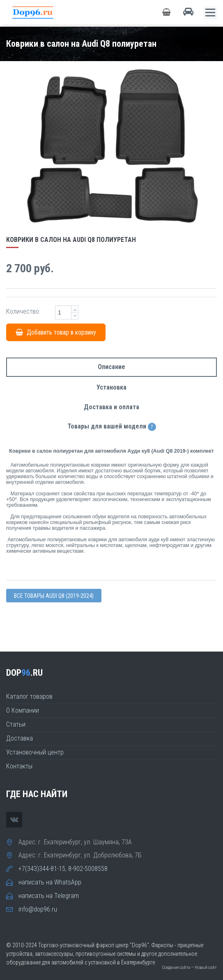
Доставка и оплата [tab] (111, 407)
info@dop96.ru (38, 909)
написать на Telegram (49, 896)
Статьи (16, 724)
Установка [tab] (111, 387)
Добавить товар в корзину (56, 332)
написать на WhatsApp (50, 882)
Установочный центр (35, 752)
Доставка (20, 738)
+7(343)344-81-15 (42, 869)
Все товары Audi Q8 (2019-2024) (54, 596)
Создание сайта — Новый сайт (189, 967)
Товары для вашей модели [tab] (112, 427)
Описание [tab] (111, 367)
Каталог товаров (29, 696)
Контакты (19, 766)
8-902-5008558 (88, 869)
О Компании (23, 710)
